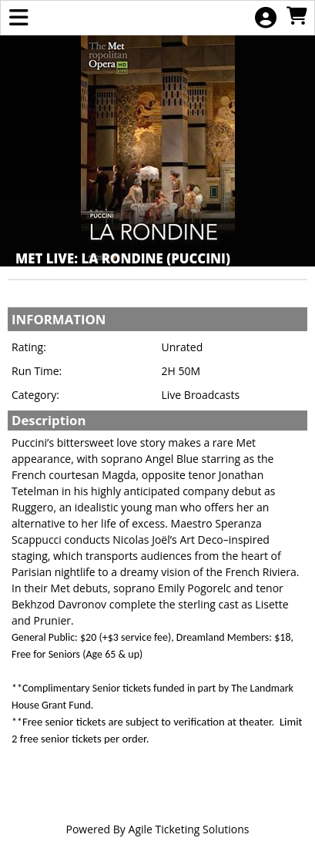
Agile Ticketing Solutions (189, 829)
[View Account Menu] (266, 18)
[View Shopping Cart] (297, 17)
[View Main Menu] (18, 18)
